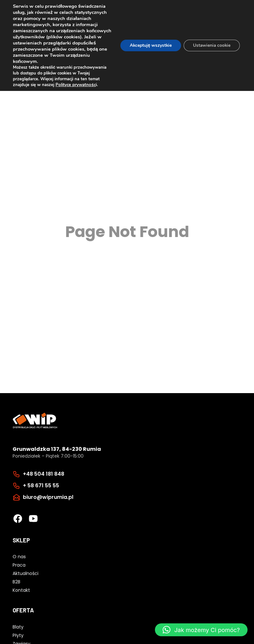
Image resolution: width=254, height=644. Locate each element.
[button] (201, 630)
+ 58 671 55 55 (41, 485)
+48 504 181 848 (44, 474)
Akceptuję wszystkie (148, 45)
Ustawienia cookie (211, 45)
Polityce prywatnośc (75, 85)
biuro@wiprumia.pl (48, 497)
